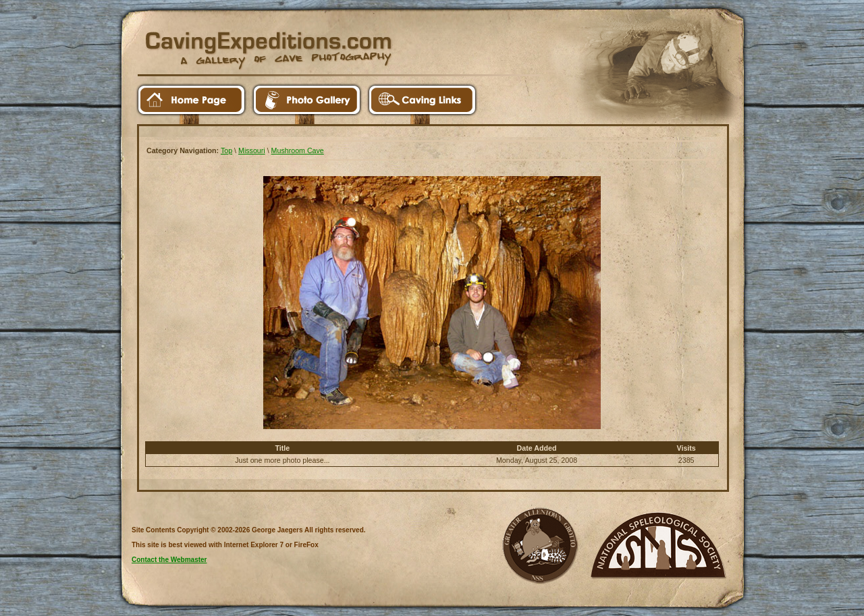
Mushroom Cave (298, 150)
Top (226, 150)
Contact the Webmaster (169, 560)
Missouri (252, 150)
